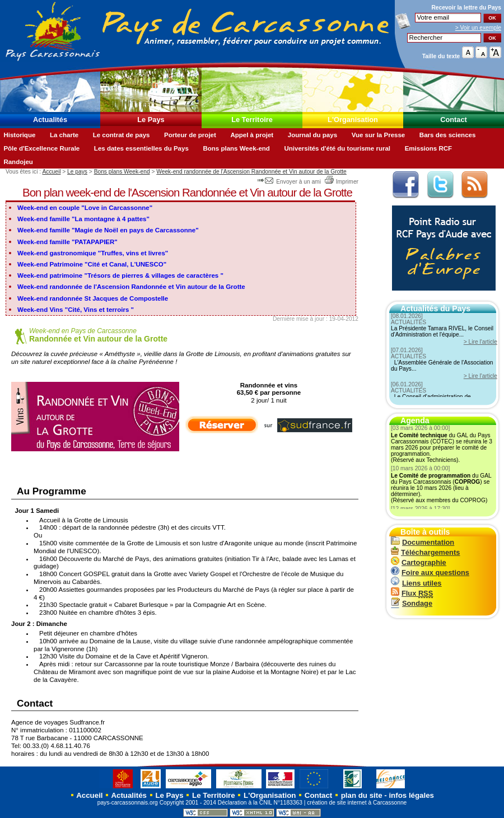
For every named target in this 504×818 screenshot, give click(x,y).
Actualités (50, 120)
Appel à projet (252, 135)
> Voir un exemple (478, 28)
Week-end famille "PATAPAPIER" (67, 242)
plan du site (362, 795)
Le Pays (151, 120)
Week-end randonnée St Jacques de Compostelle (93, 298)
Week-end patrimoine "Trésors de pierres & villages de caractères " (120, 275)
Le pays (77, 172)
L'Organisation (353, 120)
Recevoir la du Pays (466, 8)
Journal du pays (312, 135)
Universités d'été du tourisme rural (337, 148)
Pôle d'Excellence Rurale (41, 148)
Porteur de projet (190, 135)
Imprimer (341, 182)
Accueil (51, 172)
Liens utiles (416, 583)
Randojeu (18, 162)
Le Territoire (252, 120)
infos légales (411, 795)
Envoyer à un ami (290, 182)
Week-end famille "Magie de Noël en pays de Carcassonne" (108, 230)
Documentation (423, 542)
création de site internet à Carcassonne (357, 803)
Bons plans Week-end (236, 148)
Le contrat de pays (122, 135)
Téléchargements (425, 552)
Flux (412, 593)
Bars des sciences (448, 135)
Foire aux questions (430, 572)
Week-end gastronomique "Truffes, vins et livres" (93, 253)
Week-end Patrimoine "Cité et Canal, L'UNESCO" (92, 264)
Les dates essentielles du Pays (141, 148)
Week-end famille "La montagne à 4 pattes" (83, 219)
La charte (64, 135)
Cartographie (419, 562)
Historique (19, 135)
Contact (454, 120)
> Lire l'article (480, 342)
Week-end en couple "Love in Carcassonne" (85, 208)
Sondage (412, 603)
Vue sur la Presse (379, 135)
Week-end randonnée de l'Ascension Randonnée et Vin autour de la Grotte (251, 172)
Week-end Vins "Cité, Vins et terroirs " (76, 310)
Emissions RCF (428, 148)
